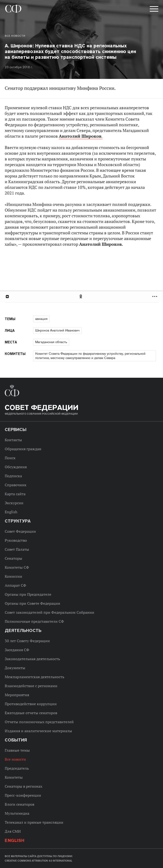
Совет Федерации (20, 531)
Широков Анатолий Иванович (57, 330)
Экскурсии (14, 503)
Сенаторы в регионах (24, 786)
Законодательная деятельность (32, 659)
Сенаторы (13, 558)
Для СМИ (13, 831)
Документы (15, 668)
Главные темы (17, 750)
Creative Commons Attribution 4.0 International (39, 861)
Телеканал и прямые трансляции (34, 822)
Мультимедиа (17, 813)
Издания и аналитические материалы (38, 731)
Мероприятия (17, 695)
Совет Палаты (17, 549)
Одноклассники (81, 297)
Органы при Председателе (28, 594)
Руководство (16, 540)
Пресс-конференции (23, 795)
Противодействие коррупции (31, 704)
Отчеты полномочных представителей (39, 722)
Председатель (17, 768)
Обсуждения (16, 467)
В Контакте (7, 297)
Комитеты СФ (17, 567)
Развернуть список (155, 297)
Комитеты (14, 777)
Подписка (13, 476)
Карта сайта (15, 494)
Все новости (15, 36)
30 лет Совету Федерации (27, 641)
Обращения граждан (23, 449)
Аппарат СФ (15, 585)
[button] (154, 10)
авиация (41, 319)
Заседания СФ (17, 650)
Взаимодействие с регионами (31, 686)
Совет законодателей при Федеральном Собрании (49, 612)
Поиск (10, 458)
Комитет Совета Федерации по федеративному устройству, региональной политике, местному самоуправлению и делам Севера (90, 356)
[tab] (81, 297)
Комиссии (13, 576)
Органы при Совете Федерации (32, 603)
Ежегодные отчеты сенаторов (31, 713)
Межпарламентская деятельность (34, 677)
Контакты (13, 440)
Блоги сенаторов (19, 804)
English (11, 512)
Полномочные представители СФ (34, 621)
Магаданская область (51, 342)
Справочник (16, 485)
